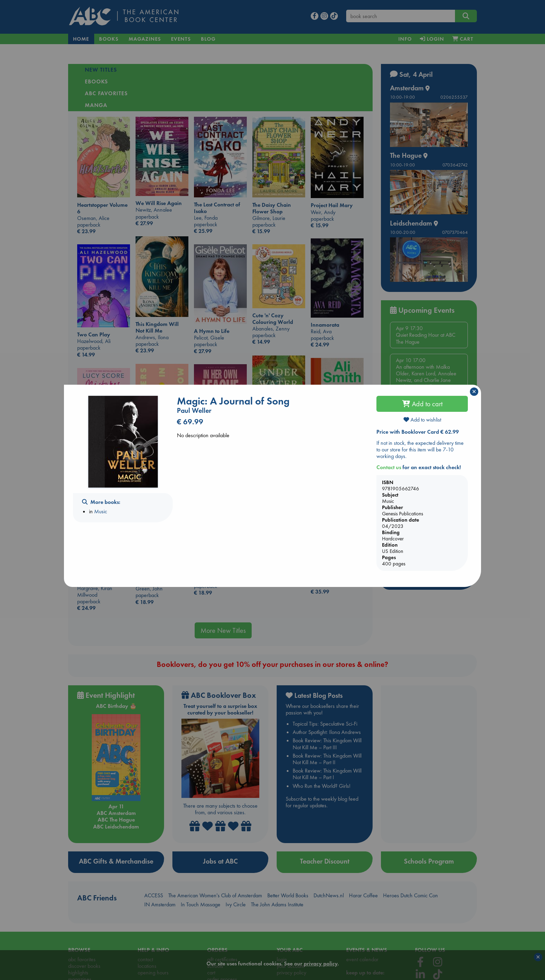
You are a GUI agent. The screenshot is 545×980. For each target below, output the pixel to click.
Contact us (389, 467)
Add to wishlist (422, 420)
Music (101, 511)
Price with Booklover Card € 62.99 (418, 432)
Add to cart (422, 404)
